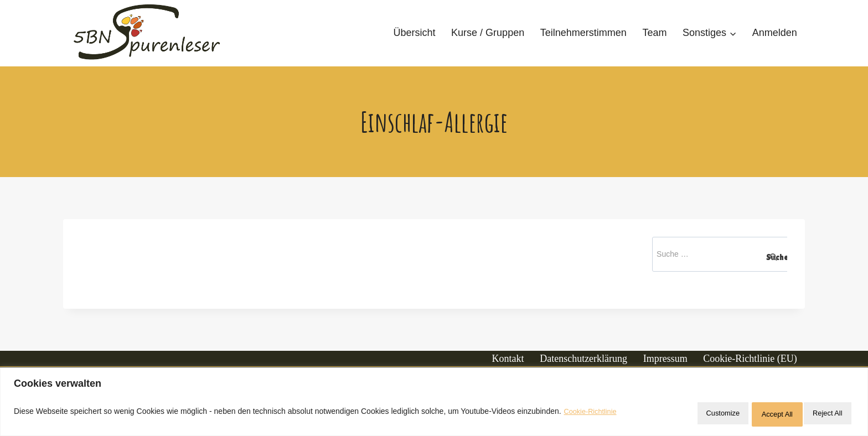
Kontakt (508, 359)
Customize (680, 414)
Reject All (751, 414)
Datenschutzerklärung (583, 359)
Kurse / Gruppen (488, 33)
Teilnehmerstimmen (583, 33)
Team (654, 33)
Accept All (821, 414)
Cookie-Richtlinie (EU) (750, 359)
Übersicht (414, 33)
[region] (434, 404)
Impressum (665, 359)
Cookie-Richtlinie (593, 414)
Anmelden (775, 33)
